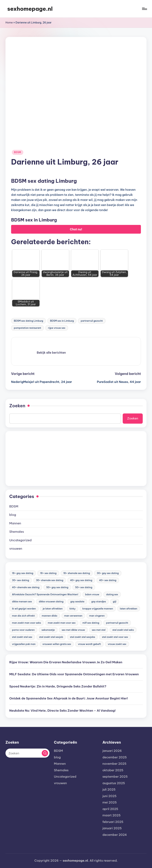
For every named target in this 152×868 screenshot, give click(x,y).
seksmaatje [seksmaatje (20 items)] (48, 630)
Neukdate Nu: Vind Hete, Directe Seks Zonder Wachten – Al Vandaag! (62, 711)
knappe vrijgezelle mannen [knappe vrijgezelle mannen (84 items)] (98, 609)
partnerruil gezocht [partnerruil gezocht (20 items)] (117, 623)
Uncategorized (20, 540)
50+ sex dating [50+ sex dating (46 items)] (84, 587)
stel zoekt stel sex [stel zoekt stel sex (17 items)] (22, 637)
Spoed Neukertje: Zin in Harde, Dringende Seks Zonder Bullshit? (58, 686)
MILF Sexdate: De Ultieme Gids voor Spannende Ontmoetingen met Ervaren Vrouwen (74, 674)
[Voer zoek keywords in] (27, 753)
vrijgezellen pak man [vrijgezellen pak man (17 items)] (24, 644)
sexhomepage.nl (30, 9)
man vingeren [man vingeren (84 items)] (97, 616)
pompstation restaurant (27, 328)
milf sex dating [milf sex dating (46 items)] (91, 623)
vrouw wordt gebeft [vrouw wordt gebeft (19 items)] (89, 644)
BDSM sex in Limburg (62, 321)
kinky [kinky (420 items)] (73, 609)
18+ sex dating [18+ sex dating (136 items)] (48, 573)
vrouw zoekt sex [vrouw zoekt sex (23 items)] (117, 644)
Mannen (15, 523)
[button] (51, 353)
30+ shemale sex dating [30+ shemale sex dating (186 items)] (50, 580)
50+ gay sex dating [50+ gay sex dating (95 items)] (57, 587)
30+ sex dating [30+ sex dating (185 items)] (21, 580)
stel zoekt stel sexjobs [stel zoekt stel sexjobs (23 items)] (82, 637)
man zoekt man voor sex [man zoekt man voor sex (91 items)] (62, 623)
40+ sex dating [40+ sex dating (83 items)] (108, 580)
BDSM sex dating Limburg (28, 321)
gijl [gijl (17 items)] (115, 601)
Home (9, 23)
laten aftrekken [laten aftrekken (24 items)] (129, 609)
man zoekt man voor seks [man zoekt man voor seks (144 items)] (26, 623)
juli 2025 (109, 789)
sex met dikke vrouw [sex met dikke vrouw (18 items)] (73, 630)
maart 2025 (112, 815)
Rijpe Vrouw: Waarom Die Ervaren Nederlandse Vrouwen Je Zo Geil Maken (66, 662)
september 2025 (115, 777)
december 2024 (115, 835)
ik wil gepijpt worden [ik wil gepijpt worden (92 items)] (24, 609)
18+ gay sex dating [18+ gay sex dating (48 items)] (23, 573)
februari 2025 (113, 822)
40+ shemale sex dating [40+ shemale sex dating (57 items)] (26, 587)
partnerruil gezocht (92, 321)
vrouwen (16, 549)
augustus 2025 (114, 783)
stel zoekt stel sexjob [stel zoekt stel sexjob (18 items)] (51, 637)
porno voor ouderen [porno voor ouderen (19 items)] (23, 630)
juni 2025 (109, 796)
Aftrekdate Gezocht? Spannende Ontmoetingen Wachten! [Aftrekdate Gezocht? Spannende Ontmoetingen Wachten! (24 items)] (45, 594)
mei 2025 (110, 802)
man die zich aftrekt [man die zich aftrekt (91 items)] (23, 616)
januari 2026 (112, 751)
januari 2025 (112, 828)
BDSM (18, 152)
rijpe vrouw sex (57, 328)
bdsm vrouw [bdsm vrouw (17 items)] (92, 594)
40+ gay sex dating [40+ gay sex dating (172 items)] (81, 580)
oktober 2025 (113, 770)
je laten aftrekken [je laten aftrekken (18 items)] (53, 609)
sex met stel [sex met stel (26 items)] (99, 630)
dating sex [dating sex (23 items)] (112, 594)
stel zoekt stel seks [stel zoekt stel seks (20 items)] (123, 630)
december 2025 (115, 757)
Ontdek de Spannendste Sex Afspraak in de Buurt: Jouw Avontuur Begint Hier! (69, 698)
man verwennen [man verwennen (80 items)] (73, 616)
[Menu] (144, 9)
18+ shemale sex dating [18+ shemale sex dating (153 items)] (77, 573)
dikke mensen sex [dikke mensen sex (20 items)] (22, 601)
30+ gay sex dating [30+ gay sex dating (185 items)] (108, 573)
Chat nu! (76, 229)
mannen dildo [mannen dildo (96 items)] (50, 616)
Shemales (17, 532)
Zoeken (17, 406)
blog (13, 515)
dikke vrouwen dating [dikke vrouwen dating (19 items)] (51, 601)
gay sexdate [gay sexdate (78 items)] (77, 601)
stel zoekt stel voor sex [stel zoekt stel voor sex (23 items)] (115, 637)
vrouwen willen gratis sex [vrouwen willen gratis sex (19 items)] (57, 644)
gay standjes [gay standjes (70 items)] (99, 601)
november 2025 (115, 764)
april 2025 (110, 809)
